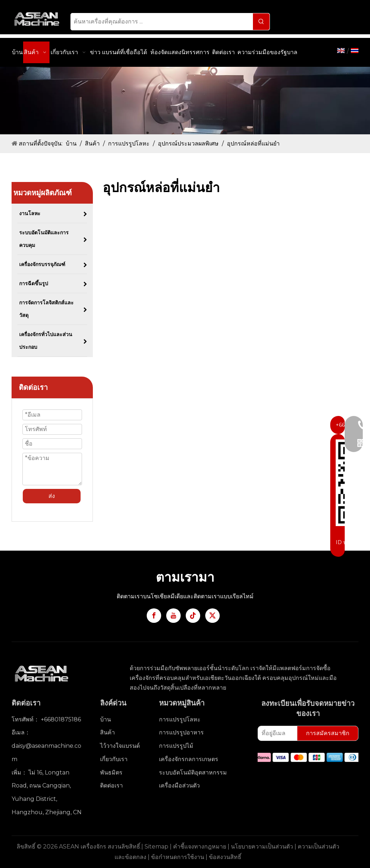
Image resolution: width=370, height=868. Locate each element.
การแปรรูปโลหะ (180, 719)
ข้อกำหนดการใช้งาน (178, 857)
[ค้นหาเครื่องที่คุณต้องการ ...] (162, 22)
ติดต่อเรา (111, 785)
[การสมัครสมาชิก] (328, 733)
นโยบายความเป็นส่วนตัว (262, 847)
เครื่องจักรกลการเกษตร (189, 759)
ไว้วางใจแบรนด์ (120, 746)
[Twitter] (212, 616)
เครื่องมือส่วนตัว (179, 785)
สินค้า (107, 732)
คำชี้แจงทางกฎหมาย (200, 847)
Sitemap (156, 847)
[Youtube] (173, 616)
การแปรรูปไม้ (176, 746)
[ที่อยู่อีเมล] (276, 733)
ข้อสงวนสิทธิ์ (225, 857)
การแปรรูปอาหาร (181, 732)
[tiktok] (193, 616)
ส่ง (52, 496)
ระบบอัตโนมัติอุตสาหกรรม (193, 772)
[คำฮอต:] (261, 22)
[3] (185, 101)
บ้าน (106, 719)
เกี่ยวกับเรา (114, 759)
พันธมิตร (111, 772)
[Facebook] (154, 616)
